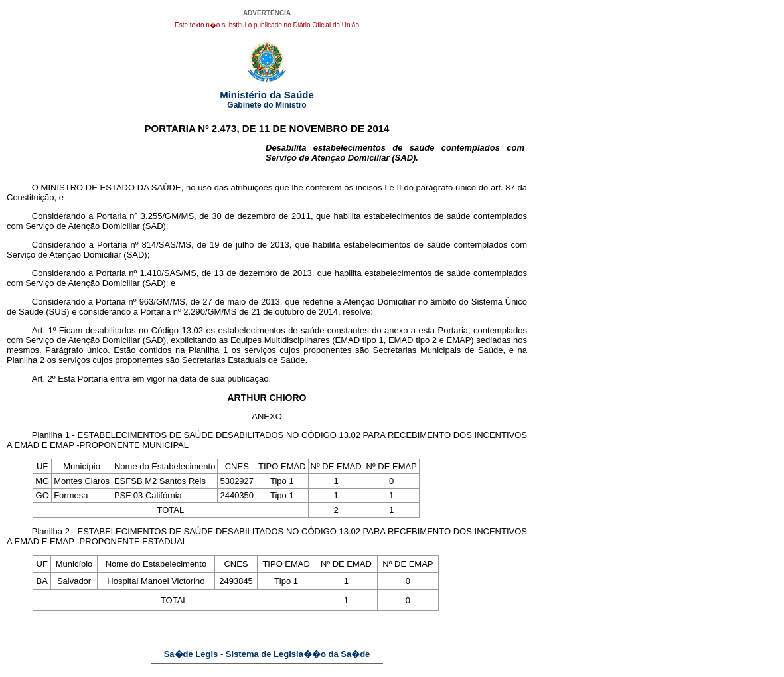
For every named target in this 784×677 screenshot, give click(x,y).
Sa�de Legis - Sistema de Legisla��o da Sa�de (267, 654)
